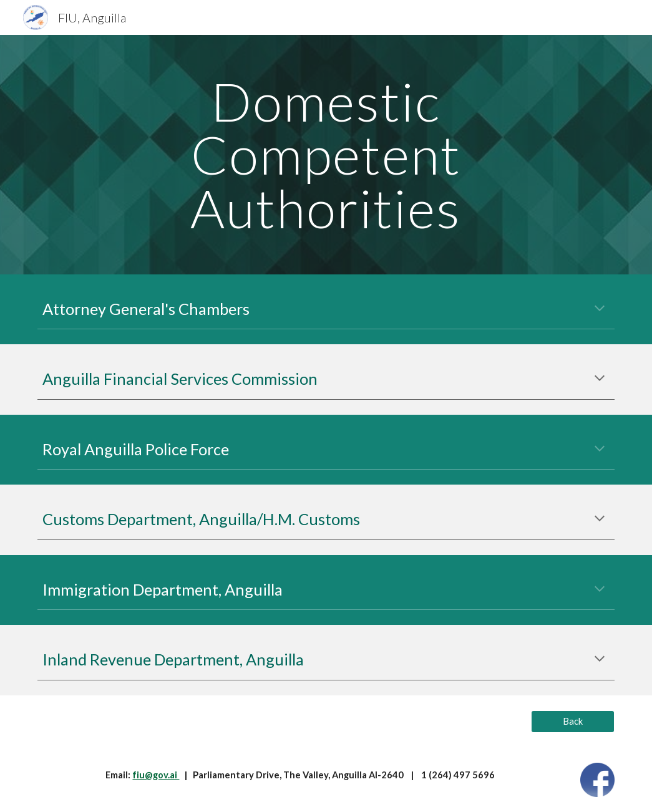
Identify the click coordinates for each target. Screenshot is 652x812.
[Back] (573, 722)
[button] (600, 309)
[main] (326, 155)
